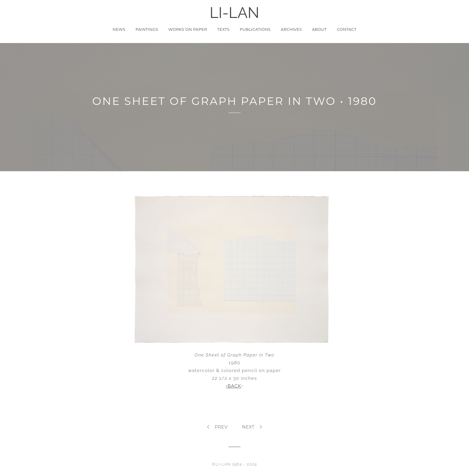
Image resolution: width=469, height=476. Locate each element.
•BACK (234, 386)
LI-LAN (234, 13)
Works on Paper (188, 29)
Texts (223, 29)
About (319, 29)
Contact (347, 29)
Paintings (147, 29)
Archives (291, 29)
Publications (255, 29)
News (119, 29)
